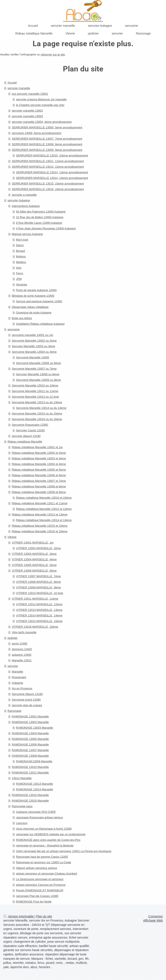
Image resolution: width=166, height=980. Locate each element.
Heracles (22, 284)
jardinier (13, 638)
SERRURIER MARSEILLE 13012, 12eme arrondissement (48, 167)
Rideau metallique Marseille (25, 442)
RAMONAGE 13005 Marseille (30, 739)
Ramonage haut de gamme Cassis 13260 (42, 857)
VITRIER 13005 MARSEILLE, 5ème (34, 565)
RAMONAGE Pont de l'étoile (34, 902)
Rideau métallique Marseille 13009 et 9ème (39, 492)
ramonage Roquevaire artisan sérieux (39, 817)
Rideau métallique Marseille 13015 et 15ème (40, 526)
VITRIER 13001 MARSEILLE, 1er (33, 543)
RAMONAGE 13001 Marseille (30, 716)
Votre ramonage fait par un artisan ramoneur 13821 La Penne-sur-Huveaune (64, 851)
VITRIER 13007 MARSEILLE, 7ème (38, 576)
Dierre (20, 245)
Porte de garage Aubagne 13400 (36, 290)
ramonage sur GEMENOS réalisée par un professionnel (51, 834)
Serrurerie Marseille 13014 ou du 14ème (41, 408)
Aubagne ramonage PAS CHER (36, 812)
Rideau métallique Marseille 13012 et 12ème (44, 509)
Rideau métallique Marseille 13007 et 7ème (39, 481)
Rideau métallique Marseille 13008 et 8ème (39, 486)
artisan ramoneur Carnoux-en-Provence (41, 885)
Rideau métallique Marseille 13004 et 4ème (39, 464)
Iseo (19, 268)
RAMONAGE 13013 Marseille (34, 784)
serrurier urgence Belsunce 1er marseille (41, 99)
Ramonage (14, 711)
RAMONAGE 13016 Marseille (30, 801)
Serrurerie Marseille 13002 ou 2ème (34, 341)
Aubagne (18, 683)
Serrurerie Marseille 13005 (33, 357)
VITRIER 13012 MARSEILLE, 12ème (39, 604)
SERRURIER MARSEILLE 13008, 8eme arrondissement (47, 144)
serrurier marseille (19, 88)
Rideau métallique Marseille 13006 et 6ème (39, 475)
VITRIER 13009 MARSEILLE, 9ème (38, 587)
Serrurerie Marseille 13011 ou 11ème (35, 391)
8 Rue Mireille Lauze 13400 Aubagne (39, 223)
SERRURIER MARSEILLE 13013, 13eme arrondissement (52, 172)
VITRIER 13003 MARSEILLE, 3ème (34, 554)
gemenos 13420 (22, 649)
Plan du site (44, 916)
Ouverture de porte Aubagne (34, 313)
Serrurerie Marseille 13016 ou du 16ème (37, 419)
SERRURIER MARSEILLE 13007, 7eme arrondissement (47, 139)
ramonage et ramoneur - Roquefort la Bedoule (45, 845)
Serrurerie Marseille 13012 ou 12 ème (35, 397)
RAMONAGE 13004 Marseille (30, 733)
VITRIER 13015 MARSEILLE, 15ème (39, 621)
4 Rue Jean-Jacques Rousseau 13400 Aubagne (46, 228)
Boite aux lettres (22, 318)
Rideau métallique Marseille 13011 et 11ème (40, 503)
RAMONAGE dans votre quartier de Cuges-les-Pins (48, 840)
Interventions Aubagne (26, 206)
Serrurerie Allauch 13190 (27, 694)
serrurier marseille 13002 (27, 111)
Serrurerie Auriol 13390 (26, 700)
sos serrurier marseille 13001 (30, 94)
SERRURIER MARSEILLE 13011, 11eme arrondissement (48, 161)
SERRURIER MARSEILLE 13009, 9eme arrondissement (47, 150)
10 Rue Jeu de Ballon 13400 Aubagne (40, 217)
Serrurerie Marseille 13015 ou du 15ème (37, 414)
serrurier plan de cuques (27, 705)
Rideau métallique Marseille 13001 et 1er (37, 447)
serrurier (13, 666)
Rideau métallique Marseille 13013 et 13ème (40, 514)
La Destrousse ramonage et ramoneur (40, 879)
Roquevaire (19, 677)
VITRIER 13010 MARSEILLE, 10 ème (40, 593)
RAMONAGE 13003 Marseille (34, 728)
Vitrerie (12, 537)
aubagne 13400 (22, 655)
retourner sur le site (53, 54)
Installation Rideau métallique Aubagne (40, 324)
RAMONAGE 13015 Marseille (30, 795)
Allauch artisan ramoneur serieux (37, 868)
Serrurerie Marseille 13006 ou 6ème (38, 363)
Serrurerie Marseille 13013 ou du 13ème (37, 402)
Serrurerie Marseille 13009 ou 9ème (38, 380)
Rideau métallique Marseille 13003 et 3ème (39, 458)
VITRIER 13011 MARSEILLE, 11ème (35, 599)
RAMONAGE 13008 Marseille (30, 756)
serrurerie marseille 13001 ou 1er (33, 335)
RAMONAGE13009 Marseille (34, 761)
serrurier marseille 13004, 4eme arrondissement (42, 122)
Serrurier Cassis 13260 (30, 430)
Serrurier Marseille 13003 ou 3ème (34, 346)
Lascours (22, 823)
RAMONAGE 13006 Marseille (30, 744)
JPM (19, 279)
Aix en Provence (22, 688)
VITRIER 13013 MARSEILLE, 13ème (39, 610)
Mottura (21, 256)
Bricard (20, 251)
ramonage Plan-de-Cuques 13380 (37, 896)
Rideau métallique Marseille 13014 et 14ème (44, 520)
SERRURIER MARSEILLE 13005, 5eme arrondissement (47, 127)
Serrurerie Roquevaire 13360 (30, 425)
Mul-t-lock (22, 240)
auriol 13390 (20, 644)
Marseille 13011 (22, 660)
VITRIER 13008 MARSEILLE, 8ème (38, 582)
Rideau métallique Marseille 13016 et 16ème (40, 531)
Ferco (20, 273)
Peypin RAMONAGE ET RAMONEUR (40, 890)
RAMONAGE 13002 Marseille (30, 722)
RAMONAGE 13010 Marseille (30, 767)
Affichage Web (153, 920)
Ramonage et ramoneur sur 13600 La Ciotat (43, 862)
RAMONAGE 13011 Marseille (30, 773)
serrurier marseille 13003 (27, 116)
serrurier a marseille (24, 195)
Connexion (156, 916)
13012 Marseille (22, 778)
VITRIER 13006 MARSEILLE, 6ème (34, 571)
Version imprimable (19, 916)
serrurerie (14, 329)
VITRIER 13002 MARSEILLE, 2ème (38, 548)
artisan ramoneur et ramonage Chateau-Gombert (47, 874)
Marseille (18, 672)
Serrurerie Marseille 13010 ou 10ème (35, 385)
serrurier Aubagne (19, 200)
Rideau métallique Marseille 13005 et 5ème (39, 470)
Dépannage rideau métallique (30, 307)
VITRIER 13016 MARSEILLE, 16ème (35, 627)
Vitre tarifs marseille (24, 632)
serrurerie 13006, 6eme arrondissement (37, 133)
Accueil (12, 83)
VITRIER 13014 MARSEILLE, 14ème (39, 615)
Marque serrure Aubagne (27, 234)
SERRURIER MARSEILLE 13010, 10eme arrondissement (52, 155)
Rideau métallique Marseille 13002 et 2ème (39, 453)
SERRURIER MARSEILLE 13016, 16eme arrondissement (48, 189)
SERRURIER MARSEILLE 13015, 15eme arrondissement (48, 184)
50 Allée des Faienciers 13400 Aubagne (41, 212)
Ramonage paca (22, 806)
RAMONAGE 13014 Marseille (34, 789)
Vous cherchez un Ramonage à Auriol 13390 (44, 829)
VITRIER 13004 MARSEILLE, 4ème (34, 559)
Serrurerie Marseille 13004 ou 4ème (34, 352)
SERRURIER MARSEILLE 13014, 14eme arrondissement (52, 178)
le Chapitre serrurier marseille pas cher (40, 105)
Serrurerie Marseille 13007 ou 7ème (34, 369)
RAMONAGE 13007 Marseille (30, 750)
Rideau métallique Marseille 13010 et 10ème (44, 498)
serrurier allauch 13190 (26, 436)
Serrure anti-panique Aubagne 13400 (39, 301)
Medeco (21, 262)
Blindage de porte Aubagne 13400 (33, 296)
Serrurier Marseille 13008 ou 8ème (38, 374)
